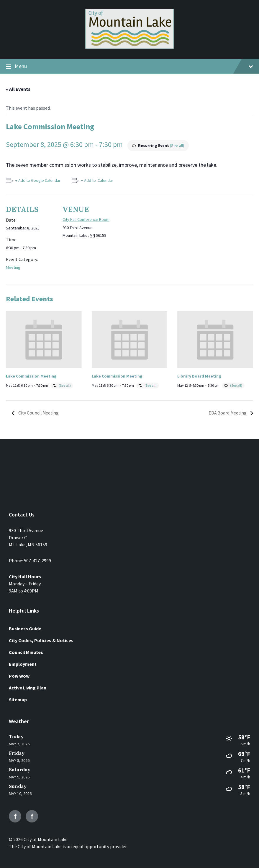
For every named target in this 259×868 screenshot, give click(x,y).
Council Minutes (26, 652)
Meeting (13, 267)
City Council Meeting (39, 413)
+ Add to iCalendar (98, 180)
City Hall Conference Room (86, 219)
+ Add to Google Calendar (38, 180)
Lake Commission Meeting (31, 376)
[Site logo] (129, 47)
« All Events (18, 89)
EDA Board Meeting (228, 413)
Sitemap (18, 699)
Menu (129, 67)
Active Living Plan (28, 688)
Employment (23, 664)
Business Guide (25, 629)
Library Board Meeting (199, 376)
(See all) (177, 145)
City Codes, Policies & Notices (41, 640)
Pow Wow (19, 676)
